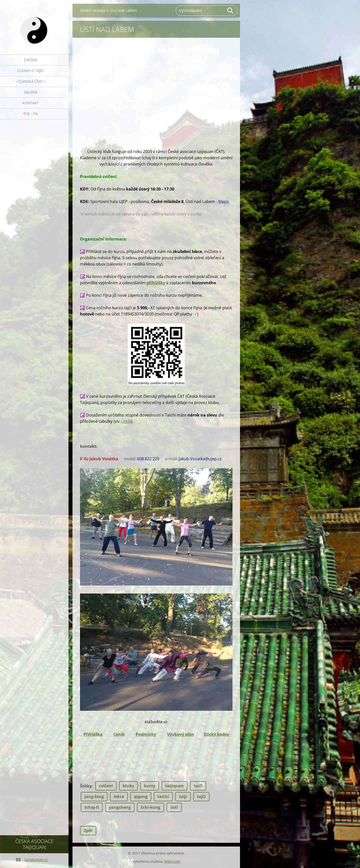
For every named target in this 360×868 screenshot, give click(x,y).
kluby (128, 786)
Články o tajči (30, 71)
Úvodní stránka (93, 10)
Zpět (88, 830)
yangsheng (120, 807)
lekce (119, 796)
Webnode (172, 861)
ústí (174, 807)
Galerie (31, 92)
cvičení (106, 786)
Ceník (126, 421)
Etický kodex (216, 734)
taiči (198, 786)
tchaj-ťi (92, 807)
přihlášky (156, 283)
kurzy (150, 786)
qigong (141, 796)
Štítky (86, 786)
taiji (183, 796)
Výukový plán (180, 734)
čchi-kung (150, 807)
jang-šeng (94, 796)
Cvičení (31, 60)
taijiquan (174, 786)
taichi (163, 796)
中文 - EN (30, 114)
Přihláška (93, 734)
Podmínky (146, 734)
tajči (201, 796)
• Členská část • (31, 81)
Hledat (230, 10)
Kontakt (31, 103)
